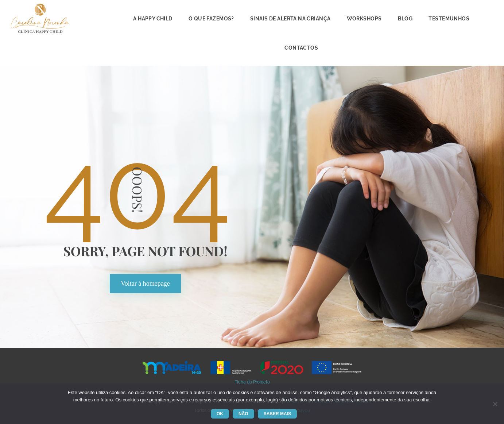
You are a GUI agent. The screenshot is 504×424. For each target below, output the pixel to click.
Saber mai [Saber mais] (277, 414)
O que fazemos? (211, 19)
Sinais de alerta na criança (290, 19)
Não (243, 414)
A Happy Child (153, 19)
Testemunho (449, 19)
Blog (405, 19)
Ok (220, 414)
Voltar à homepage (145, 284)
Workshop (364, 19)
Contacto (301, 48)
